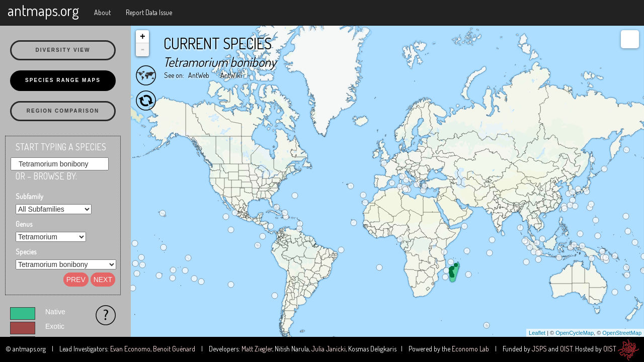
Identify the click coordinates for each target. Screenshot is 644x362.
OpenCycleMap (575, 333)
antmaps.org (43, 10)
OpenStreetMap (622, 333)
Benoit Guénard (174, 349)
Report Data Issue (149, 12)
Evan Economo (130, 349)
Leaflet (537, 333)
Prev (76, 280)
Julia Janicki (329, 349)
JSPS (539, 349)
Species (26, 252)
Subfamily (29, 196)
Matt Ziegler (257, 349)
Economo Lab (470, 349)
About (102, 12)
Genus (24, 224)
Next (103, 280)
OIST (566, 349)
